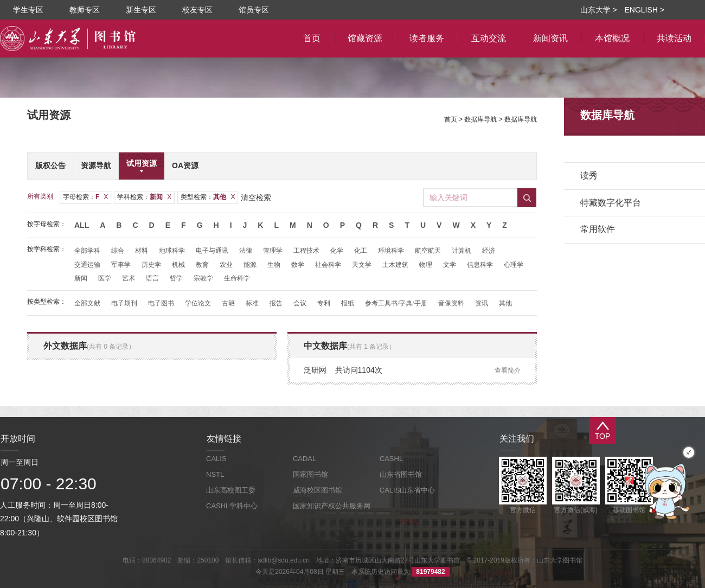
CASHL (391, 459)
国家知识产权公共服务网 (332, 506)
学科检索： (144, 197)
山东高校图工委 (231, 490)
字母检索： (85, 197)
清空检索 (256, 197)
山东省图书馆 (401, 474)
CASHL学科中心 (232, 506)
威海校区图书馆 (318, 490)
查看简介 (508, 370)
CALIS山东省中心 (408, 490)
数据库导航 (480, 119)
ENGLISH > (644, 10)
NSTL (215, 474)
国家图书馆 (310, 474)
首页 (451, 119)
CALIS (216, 459)
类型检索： (208, 197)
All (82, 225)
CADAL (305, 459)
